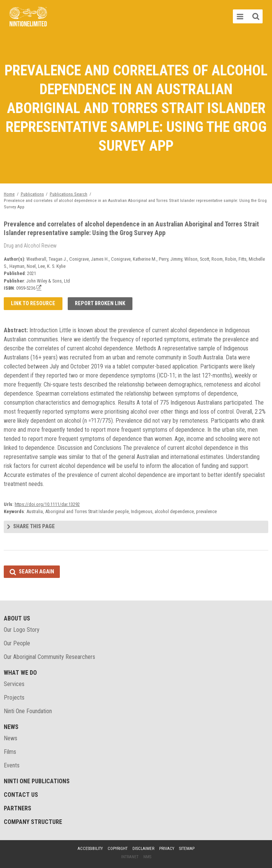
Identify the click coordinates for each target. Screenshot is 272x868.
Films (10, 752)
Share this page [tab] (34, 526)
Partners (17, 808)
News (11, 727)
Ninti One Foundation (28, 711)
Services (14, 684)
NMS (147, 857)
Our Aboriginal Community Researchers (49, 657)
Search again (36, 572)
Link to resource (33, 303)
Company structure (33, 822)
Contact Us (21, 795)
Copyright (118, 849)
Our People (17, 643)
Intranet (130, 857)
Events (12, 765)
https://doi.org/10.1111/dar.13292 (47, 504)
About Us (17, 618)
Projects (14, 698)
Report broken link (100, 303)
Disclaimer (143, 849)
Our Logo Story (22, 630)
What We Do (20, 673)
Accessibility (90, 849)
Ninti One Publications (37, 781)
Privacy (167, 849)
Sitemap (187, 849)
